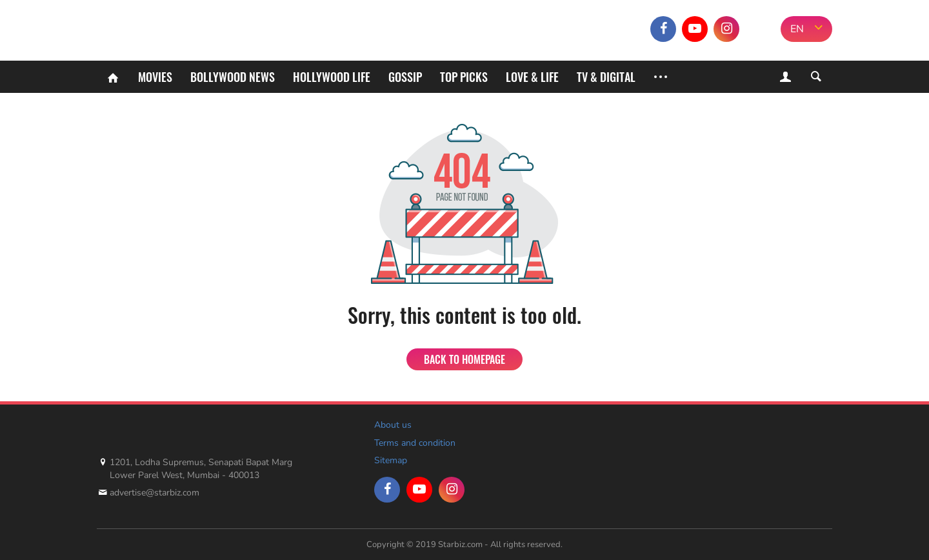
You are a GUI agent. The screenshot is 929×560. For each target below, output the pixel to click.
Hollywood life (332, 77)
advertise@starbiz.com (155, 493)
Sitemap (391, 460)
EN (797, 29)
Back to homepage (464, 359)
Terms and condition (415, 443)
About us (393, 425)
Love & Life (532, 77)
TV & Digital (606, 77)
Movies (155, 77)
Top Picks (464, 77)
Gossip (405, 77)
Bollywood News (233, 77)
